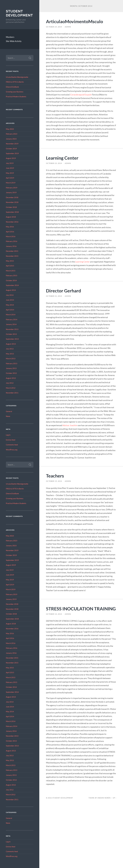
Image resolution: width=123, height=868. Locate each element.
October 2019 (11, 149)
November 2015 (12, 256)
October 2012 (11, 373)
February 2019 (12, 188)
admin (68, 27)
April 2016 (10, 232)
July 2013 (10, 349)
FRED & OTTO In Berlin (15, 82)
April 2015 (10, 266)
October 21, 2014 (54, 296)
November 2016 (12, 222)
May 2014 (10, 305)
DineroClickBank (12, 87)
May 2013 (10, 354)
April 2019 (10, 178)
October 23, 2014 (54, 163)
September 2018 (12, 212)
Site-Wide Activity (14, 41)
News (8, 416)
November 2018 (12, 202)
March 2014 (11, 315)
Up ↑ (115, 798)
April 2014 (10, 310)
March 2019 (11, 183)
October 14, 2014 (54, 614)
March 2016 (11, 236)
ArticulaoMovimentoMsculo (75, 21)
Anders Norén (104, 798)
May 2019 (10, 173)
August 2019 (11, 158)
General (9, 411)
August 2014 (11, 290)
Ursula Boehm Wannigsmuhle (17, 77)
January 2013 (11, 368)
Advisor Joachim (70, 425)
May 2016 (10, 227)
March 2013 (11, 359)
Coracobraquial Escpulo (81, 95)
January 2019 (11, 192)
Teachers (55, 476)
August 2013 (11, 344)
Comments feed (12, 445)
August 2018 (11, 217)
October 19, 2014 (54, 481)
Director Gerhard (63, 291)
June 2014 (10, 300)
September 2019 (12, 153)
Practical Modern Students (16, 97)
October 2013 (11, 334)
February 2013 (12, 363)
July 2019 (10, 163)
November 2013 (12, 329)
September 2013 (12, 339)
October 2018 (11, 207)
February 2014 (12, 319)
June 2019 (10, 168)
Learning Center (62, 158)
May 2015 (10, 261)
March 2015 (11, 271)
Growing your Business (15, 92)
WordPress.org (12, 450)
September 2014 (12, 285)
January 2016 (11, 246)
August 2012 (11, 378)
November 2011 (12, 393)
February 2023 (12, 134)
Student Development (19, 13)
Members (10, 37)
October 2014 (11, 280)
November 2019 (12, 144)
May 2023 (10, 129)
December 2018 (12, 197)
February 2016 (12, 241)
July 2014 (10, 295)
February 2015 (12, 275)
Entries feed (11, 440)
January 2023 (11, 139)
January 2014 (11, 324)
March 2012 (11, 388)
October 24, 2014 (54, 27)
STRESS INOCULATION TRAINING (81, 609)
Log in (8, 435)
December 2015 (12, 251)
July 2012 (10, 383)
